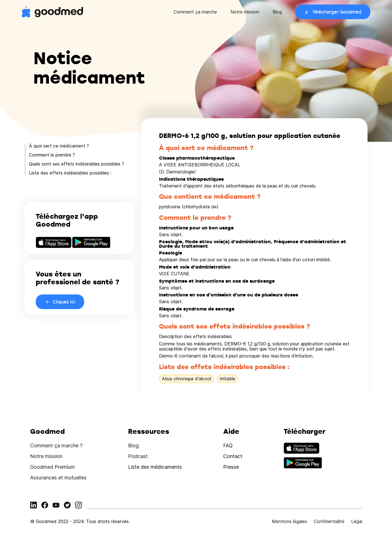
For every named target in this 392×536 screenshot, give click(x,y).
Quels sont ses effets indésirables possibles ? (77, 164)
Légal (357, 521)
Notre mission (245, 12)
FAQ (228, 445)
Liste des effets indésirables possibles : (70, 173)
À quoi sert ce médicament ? (59, 146)
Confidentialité (329, 521)
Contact (233, 456)
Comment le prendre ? (52, 155)
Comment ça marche (195, 12)
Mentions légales (289, 521)
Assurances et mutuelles (58, 478)
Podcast (138, 456)
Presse (231, 467)
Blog (277, 12)
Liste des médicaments (155, 467)
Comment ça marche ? (56, 445)
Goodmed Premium (52, 467)
